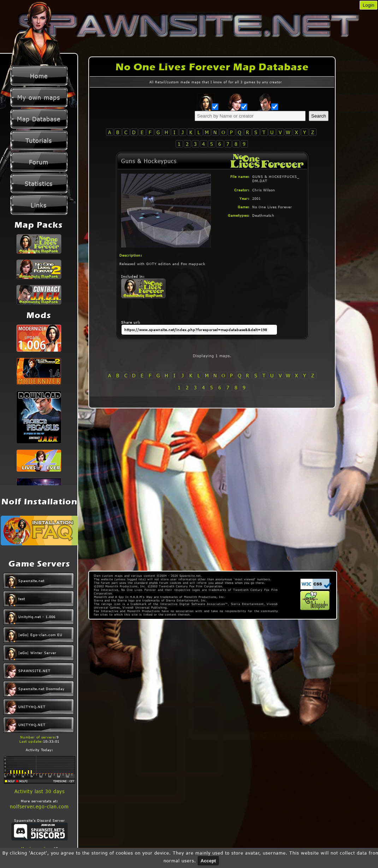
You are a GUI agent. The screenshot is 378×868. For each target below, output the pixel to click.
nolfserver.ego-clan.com (39, 806)
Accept (208, 861)
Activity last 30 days (40, 791)
